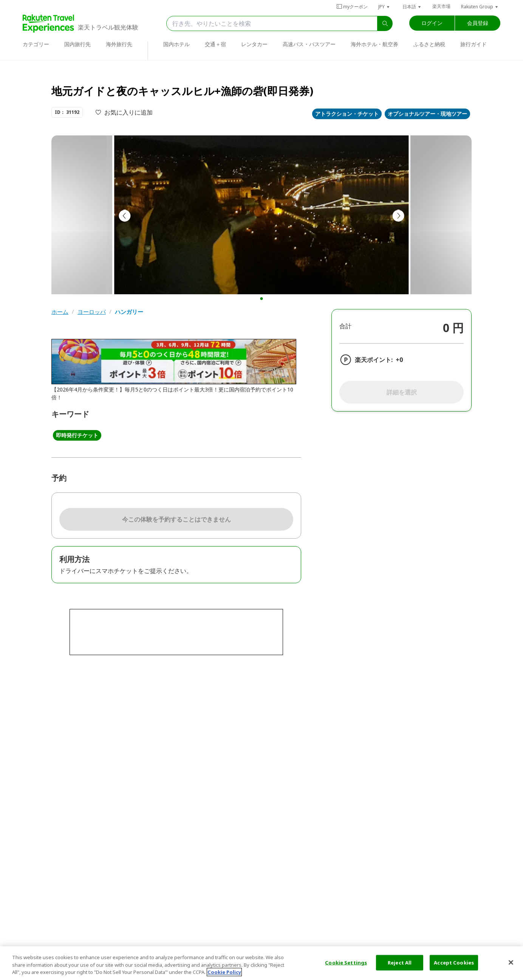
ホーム (60, 312)
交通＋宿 (215, 44)
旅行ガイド (473, 44)
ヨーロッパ (92, 312)
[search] (385, 23)
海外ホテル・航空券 (374, 44)
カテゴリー (36, 44)
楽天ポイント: (374, 360)
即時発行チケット (77, 435)
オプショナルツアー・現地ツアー (427, 114)
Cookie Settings (346, 962)
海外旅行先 (119, 44)
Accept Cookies (454, 962)
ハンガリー (129, 312)
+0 (399, 360)
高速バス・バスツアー (309, 44)
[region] (261, 963)
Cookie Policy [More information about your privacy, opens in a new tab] (224, 972)
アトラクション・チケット (347, 114)
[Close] (511, 962)
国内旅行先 (77, 44)
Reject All (400, 962)
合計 (345, 326)
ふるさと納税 (429, 44)
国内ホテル (176, 44)
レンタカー (254, 44)
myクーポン (352, 7)
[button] (384, 7)
